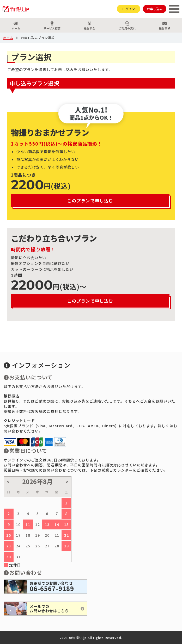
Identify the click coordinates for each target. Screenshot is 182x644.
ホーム (16, 26)
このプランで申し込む (90, 201)
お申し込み (155, 9)
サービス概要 (52, 26)
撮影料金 (90, 26)
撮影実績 (165, 26)
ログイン (129, 9)
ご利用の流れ (127, 26)
